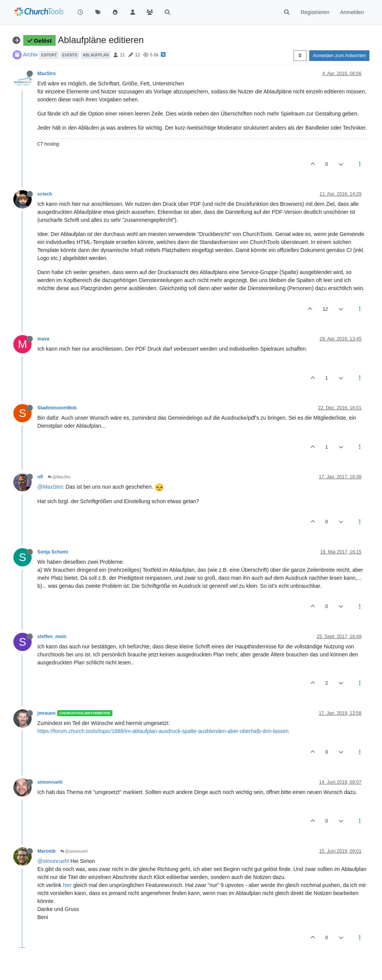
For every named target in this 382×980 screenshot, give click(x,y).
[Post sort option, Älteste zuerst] (300, 56)
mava (43, 339)
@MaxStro (59, 477)
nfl (40, 477)
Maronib (47, 851)
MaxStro (47, 74)
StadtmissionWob (57, 408)
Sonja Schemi (53, 552)
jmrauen (47, 713)
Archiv (30, 55)
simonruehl (50, 782)
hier (67, 885)
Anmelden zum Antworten (339, 56)
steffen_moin (52, 637)
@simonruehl (74, 851)
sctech (45, 194)
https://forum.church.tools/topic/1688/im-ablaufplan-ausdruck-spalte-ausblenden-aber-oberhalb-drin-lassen (163, 731)
